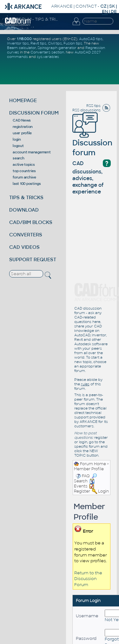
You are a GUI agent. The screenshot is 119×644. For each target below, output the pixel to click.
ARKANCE (62, 6)
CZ (103, 6)
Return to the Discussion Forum (88, 579)
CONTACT (86, 6)
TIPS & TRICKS (26, 197)
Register (82, 491)
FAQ (86, 476)
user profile (22, 133)
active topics (24, 164)
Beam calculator (21, 48)
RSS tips (93, 106)
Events (84, 484)
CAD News (22, 120)
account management (32, 152)
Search (85, 479)
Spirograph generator (57, 48)
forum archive (24, 177)
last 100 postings (27, 184)
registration (23, 127)
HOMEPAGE (23, 100)
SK (112, 6)
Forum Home (93, 464)
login (17, 139)
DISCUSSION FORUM (34, 113)
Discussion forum (92, 139)
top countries (24, 171)
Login (103, 491)
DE (114, 12)
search (19, 158)
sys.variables (48, 57)
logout (18, 146)
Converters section (47, 52)
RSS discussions (86, 110)
